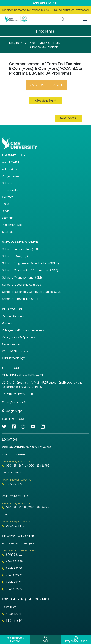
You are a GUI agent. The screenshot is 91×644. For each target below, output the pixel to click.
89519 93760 (12, 568)
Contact (8, 197)
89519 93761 (12, 582)
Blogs (6, 211)
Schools (7, 183)
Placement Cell (12, 225)
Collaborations (12, 344)
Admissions (10, 169)
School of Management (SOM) (22, 277)
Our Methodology (13, 358)
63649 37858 (12, 561)
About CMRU (10, 162)
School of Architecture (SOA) (21, 249)
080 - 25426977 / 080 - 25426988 (26, 465)
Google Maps (12, 411)
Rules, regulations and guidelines (23, 330)
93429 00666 (43, 447)
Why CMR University (15, 351)
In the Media (10, 190)
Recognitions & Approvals (19, 337)
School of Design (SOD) (17, 256)
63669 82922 (12, 589)
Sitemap (8, 232)
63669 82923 (12, 575)
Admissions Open (15, 640)
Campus (8, 218)
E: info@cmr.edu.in (14, 402)
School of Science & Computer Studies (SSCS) (32, 292)
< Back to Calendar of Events (46, 85)
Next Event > (68, 118)
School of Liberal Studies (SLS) (22, 299)
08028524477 (13, 526)
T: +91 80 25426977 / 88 (17, 394)
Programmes (11, 176)
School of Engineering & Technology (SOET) (30, 263)
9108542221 (12, 614)
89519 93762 (12, 554)
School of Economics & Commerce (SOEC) (30, 270)
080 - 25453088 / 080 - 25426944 (26, 507)
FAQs (5, 204)
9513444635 (12, 621)
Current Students (13, 316)
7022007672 (12, 484)
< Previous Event (45, 101)
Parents (7, 323)
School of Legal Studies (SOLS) (22, 285)
